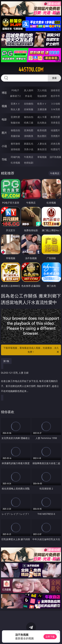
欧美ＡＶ (42, 104)
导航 (4, 159)
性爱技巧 (55, 149)
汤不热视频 (55, 157)
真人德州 (29, 90)
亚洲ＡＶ (15, 104)
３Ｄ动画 (55, 104)
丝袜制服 (29, 109)
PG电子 (15, 90)
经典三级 (29, 123)
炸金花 (29, 96)
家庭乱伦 (29, 144)
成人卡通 (42, 117)
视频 (4, 106)
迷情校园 (15, 149)
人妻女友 (42, 144)
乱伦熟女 (42, 123)
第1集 (6, 361)
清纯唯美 (29, 136)
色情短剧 (29, 163)
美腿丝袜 (15, 136)
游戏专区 (55, 90)
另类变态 (55, 123)
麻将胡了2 (15, 96)
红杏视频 (15, 163)
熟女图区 (42, 136)
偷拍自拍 (29, 117)
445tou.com (31, 70)
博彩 (4, 93)
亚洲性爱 (15, 117)
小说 (4, 146)
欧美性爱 (55, 117)
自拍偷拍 (29, 104)
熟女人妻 (15, 109)
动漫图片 (55, 130)
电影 (4, 119)
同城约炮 (15, 157)
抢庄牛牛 (55, 96)
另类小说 (29, 149)
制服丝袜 (15, 123)
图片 (4, 133)
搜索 (54, 78)
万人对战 (42, 90)
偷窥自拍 (15, 130)
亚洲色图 (29, 130)
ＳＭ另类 (55, 109)
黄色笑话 (42, 149)
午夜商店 (29, 157)
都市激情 (15, 144)
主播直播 (42, 109)
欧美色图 (42, 130)
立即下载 (50, 637)
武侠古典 (55, 144)
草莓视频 (42, 157)
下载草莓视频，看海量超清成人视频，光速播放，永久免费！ (31, 350)
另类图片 (55, 136)
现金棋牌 (42, 96)
